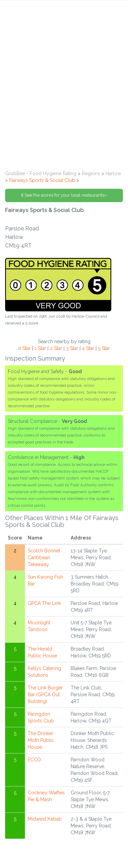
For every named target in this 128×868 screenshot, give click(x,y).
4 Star (88, 348)
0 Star (24, 348)
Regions (91, 173)
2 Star (56, 348)
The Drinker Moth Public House (41, 740)
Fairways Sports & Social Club (42, 180)
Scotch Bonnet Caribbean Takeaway (44, 558)
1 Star (40, 348)
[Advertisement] (64, 99)
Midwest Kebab (45, 819)
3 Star (72, 348)
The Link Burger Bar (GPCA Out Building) (45, 695)
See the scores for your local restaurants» (64, 195)
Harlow (113, 173)
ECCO (34, 760)
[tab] (64, 16)
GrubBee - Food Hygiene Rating (41, 173)
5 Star (104, 348)
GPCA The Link (44, 603)
